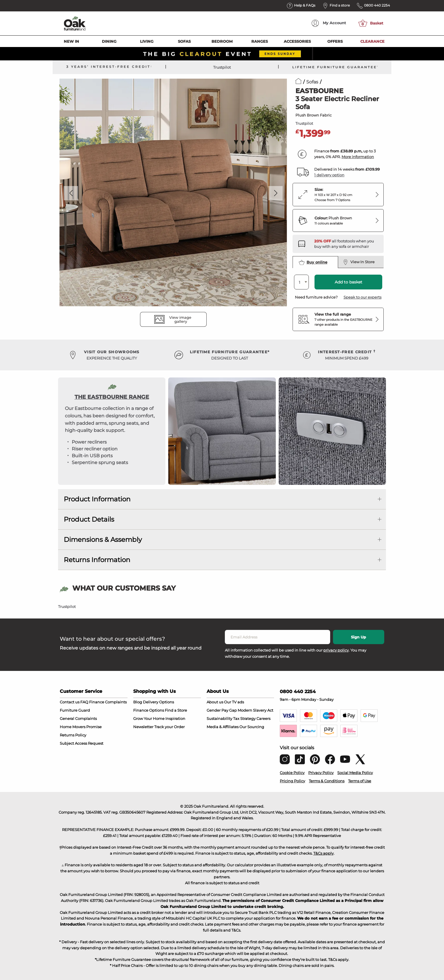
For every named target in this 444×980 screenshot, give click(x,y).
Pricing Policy (292, 781)
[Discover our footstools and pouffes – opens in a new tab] (347, 244)
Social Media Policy (355, 773)
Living (147, 41)
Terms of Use (360, 781)
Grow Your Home (149, 718)
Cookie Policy (292, 773)
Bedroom (222, 41)
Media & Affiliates (223, 727)
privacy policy (336, 650)
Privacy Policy (321, 773)
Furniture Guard (75, 710)
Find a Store (176, 710)
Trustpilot (222, 67)
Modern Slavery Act (255, 710)
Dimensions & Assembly (103, 540)
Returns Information (97, 560)
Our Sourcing (252, 727)
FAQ (84, 702)
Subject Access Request (82, 743)
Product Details (89, 519)
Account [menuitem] (329, 23)
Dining (109, 41)
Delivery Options (158, 702)
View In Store (359, 262)
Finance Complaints (108, 702)
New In (71, 41)
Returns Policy (73, 735)
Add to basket (349, 282)
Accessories (297, 41)
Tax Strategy (244, 718)
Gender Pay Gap (222, 710)
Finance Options (149, 710)
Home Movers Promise (81, 727)
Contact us (70, 702)
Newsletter (143, 727)
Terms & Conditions (327, 781)
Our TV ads (234, 702)
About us (215, 702)
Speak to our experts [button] (362, 297)
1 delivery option (329, 175)
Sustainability (219, 718)
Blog (138, 702)
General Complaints (78, 718)
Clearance (372, 41)
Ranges (260, 41)
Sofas (184, 41)
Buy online (313, 262)
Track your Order (169, 727)
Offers (335, 41)
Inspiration (175, 718)
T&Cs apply (323, 853)
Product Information (97, 499)
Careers (263, 718)
